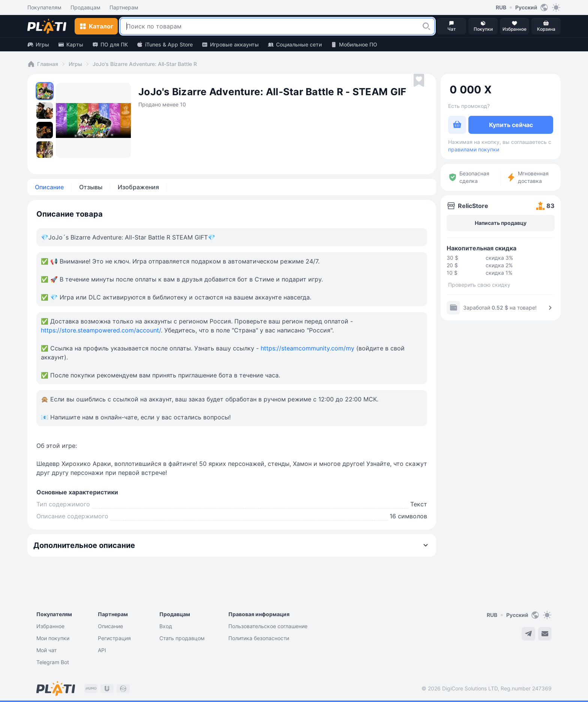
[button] (426, 26)
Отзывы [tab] (91, 187)
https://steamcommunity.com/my (307, 348)
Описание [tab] (49, 187)
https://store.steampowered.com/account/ (101, 330)
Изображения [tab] (138, 187)
